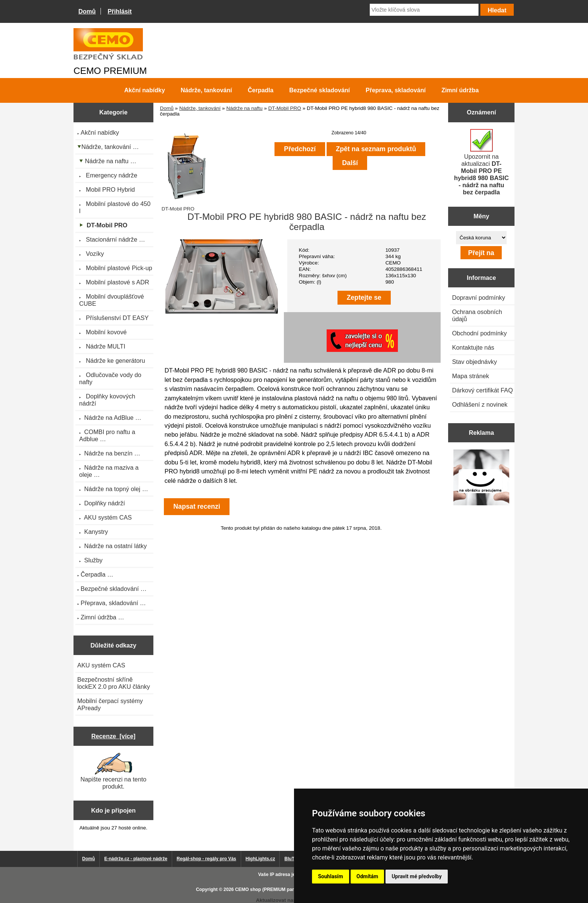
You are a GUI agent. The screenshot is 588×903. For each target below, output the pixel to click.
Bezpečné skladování (319, 90)
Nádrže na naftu (244, 108)
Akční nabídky (144, 90)
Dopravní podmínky (478, 297)
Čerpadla (261, 90)
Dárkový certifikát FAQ (482, 390)
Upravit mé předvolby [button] (416, 876)
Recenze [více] (113, 736)
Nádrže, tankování (200, 108)
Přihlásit (120, 11)
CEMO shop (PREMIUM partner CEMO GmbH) (285, 889)
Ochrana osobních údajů (477, 315)
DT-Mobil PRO (285, 108)
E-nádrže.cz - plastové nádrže (136, 859)
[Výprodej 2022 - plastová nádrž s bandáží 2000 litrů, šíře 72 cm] (481, 478)
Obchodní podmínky (479, 333)
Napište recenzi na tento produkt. (113, 771)
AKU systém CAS (101, 665)
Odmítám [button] (367, 876)
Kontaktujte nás (473, 347)
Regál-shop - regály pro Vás (206, 859)
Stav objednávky (474, 362)
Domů (87, 11)
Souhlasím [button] (331, 876)
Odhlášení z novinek (480, 404)
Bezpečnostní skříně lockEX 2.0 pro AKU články (114, 683)
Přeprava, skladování (396, 90)
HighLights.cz (260, 859)
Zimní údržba (460, 90)
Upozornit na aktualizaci (481, 162)
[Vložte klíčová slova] (424, 10)
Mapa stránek (470, 376)
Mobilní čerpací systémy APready (110, 704)
